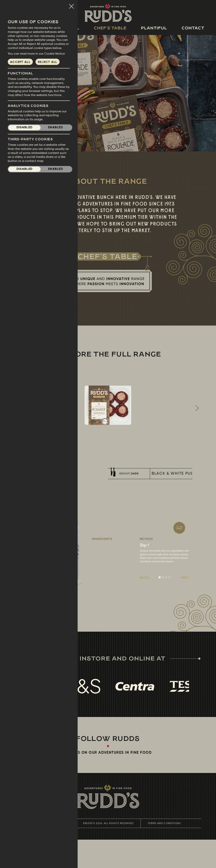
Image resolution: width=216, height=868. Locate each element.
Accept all (20, 62)
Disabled (24, 127)
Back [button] (144, 606)
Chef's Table (110, 28)
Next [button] (197, 422)
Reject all (48, 62)
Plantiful (154, 28)
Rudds (108, 13)
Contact (193, 28)
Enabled (56, 127)
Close (71, 5)
